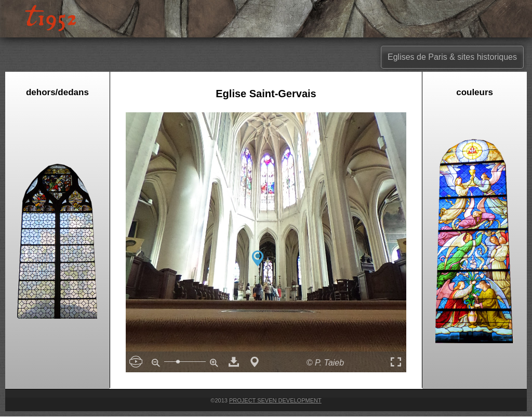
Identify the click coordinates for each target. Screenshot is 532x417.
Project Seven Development (275, 400)
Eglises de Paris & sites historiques (452, 57)
